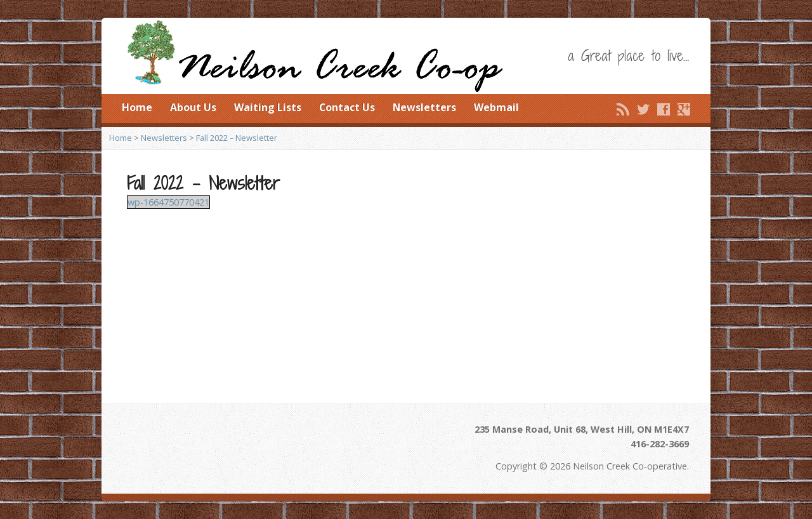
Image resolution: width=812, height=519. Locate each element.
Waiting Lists (268, 107)
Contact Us (347, 107)
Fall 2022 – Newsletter (237, 138)
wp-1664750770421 (168, 202)
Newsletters (424, 107)
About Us (193, 107)
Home (137, 107)
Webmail (496, 107)
